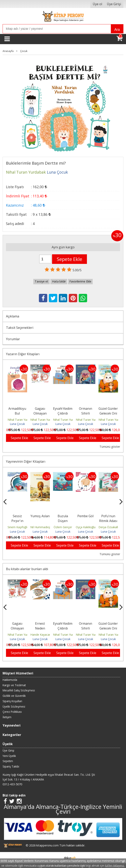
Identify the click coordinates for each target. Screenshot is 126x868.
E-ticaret (57, 858)
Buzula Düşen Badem (86, 521)
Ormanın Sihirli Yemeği (86, 413)
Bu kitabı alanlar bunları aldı (27, 569)
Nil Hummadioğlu (64, 527)
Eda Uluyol (17, 527)
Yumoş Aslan (63, 516)
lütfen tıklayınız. (115, 866)
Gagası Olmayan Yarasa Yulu (40, 413)
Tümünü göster (110, 447)
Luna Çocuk (17, 424)
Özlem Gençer (86, 527)
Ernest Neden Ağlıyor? (63, 628)
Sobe (17, 516)
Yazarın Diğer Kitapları (23, 354)
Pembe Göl (108, 516)
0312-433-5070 (12, 784)
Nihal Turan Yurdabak (22, 420)
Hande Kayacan (63, 635)
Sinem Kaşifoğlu (41, 527)
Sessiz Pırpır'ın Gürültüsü (40, 521)
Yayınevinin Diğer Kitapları (26, 461)
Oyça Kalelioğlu (108, 527)
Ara (117, 30)
